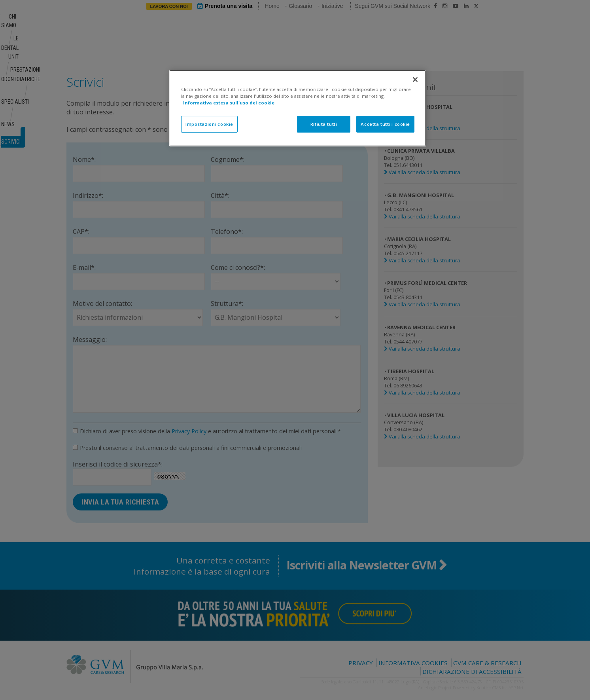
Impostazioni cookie (209, 124)
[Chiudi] (415, 80)
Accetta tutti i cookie (385, 124)
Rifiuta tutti (324, 124)
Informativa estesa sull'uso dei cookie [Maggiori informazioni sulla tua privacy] (229, 103)
